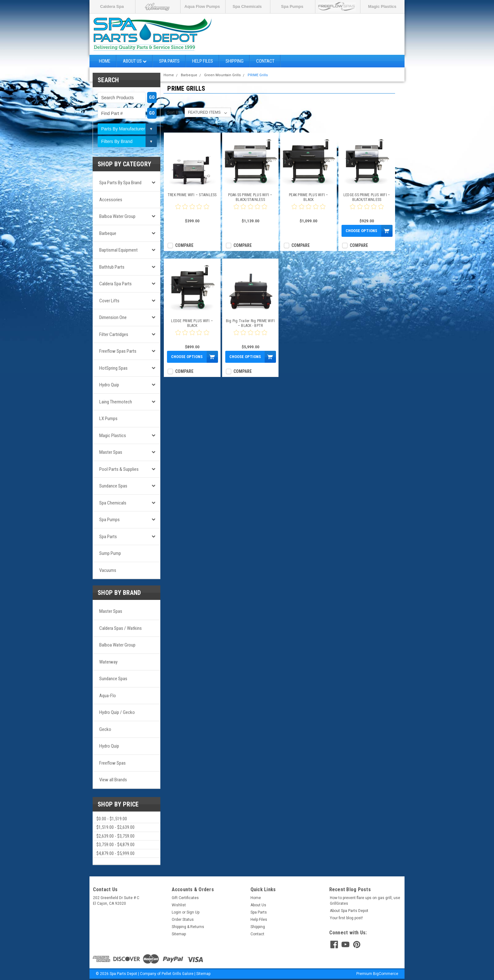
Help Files (203, 61)
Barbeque (108, 233)
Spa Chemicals (247, 6)
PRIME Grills (258, 75)
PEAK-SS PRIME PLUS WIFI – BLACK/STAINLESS (250, 197)
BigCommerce (386, 974)
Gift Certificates (185, 898)
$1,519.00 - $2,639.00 (115, 827)
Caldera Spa (112, 6)
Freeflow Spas (112, 763)
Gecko (105, 729)
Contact (265, 61)
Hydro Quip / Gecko (117, 712)
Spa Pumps (292, 6)
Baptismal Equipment (118, 250)
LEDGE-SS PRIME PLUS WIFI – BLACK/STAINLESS (367, 197)
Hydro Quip (109, 385)
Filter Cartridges (114, 334)
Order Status (183, 920)
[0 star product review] (192, 210)
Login (176, 912)
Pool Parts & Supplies (119, 469)
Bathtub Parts (112, 267)
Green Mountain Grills (222, 75)
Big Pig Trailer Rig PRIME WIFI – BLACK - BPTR (250, 323)
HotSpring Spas (113, 368)
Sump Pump (110, 553)
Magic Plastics (382, 6)
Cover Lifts (109, 301)
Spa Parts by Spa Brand (120, 183)
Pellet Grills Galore (178, 974)
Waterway (108, 662)
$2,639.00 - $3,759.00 (115, 836)
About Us (135, 61)
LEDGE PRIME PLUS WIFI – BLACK (192, 323)
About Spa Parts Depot (349, 911)
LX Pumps (108, 419)
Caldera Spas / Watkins (121, 628)
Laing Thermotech (116, 402)
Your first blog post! (346, 918)
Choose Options (361, 231)
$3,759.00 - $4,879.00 (115, 845)
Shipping (235, 61)
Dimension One (113, 317)
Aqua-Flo (108, 696)
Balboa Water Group (117, 216)
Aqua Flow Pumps (202, 6)
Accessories (111, 200)
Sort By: (174, 112)
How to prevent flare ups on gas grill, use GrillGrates (365, 901)
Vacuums (108, 570)
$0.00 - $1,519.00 (112, 819)
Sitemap (179, 934)
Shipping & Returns (188, 927)
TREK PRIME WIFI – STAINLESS (192, 195)
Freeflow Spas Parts (118, 351)
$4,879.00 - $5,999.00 (115, 853)
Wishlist (179, 905)
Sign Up (193, 912)
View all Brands (113, 780)
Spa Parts (169, 61)
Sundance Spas (113, 486)
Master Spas (111, 452)
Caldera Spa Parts (115, 284)
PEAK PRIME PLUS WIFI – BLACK (309, 197)
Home (105, 61)
